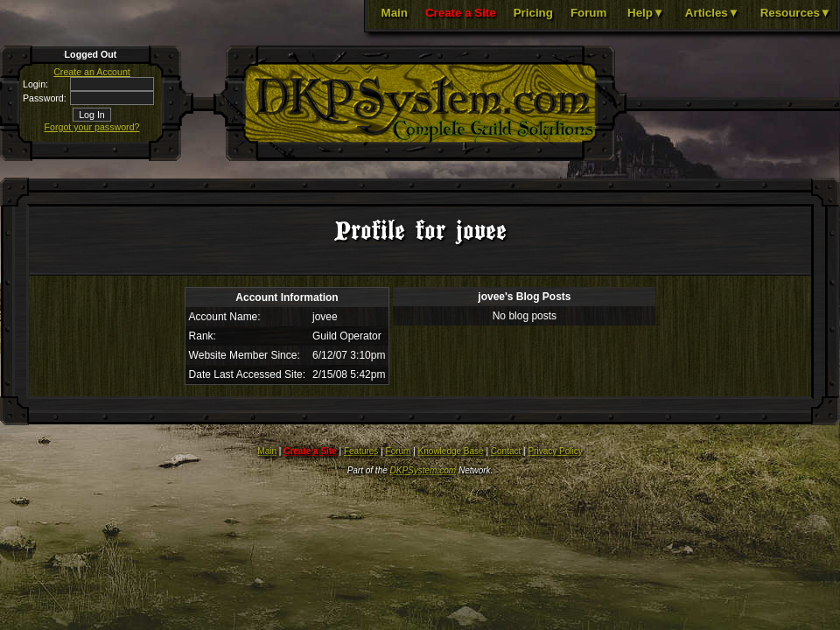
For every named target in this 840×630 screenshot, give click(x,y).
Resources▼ (796, 13)
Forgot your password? (92, 127)
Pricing (533, 13)
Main (395, 13)
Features (361, 451)
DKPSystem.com (423, 470)
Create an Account (92, 72)
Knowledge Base (451, 451)
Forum (588, 13)
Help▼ (646, 13)
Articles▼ (712, 13)
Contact (506, 451)
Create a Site (461, 13)
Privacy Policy (555, 451)
